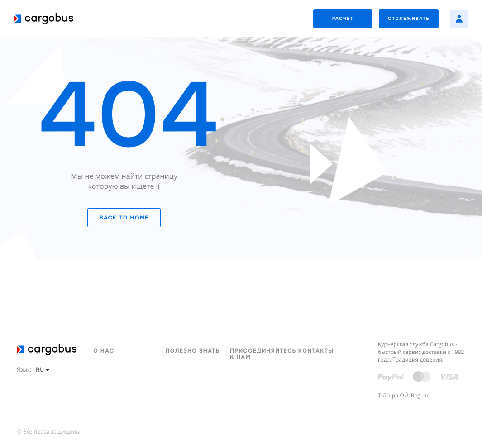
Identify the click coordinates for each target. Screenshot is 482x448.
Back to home (124, 218)
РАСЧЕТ (343, 18)
